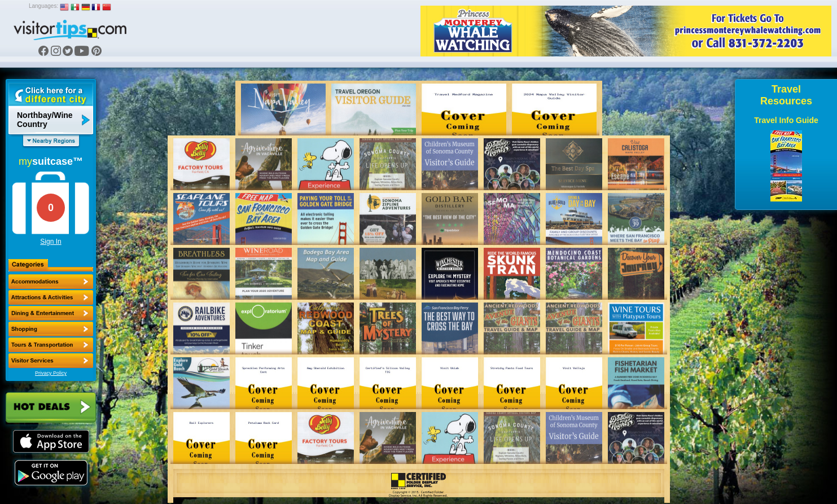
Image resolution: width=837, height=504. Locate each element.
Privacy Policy (51, 373)
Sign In (51, 242)
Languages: (43, 6)
